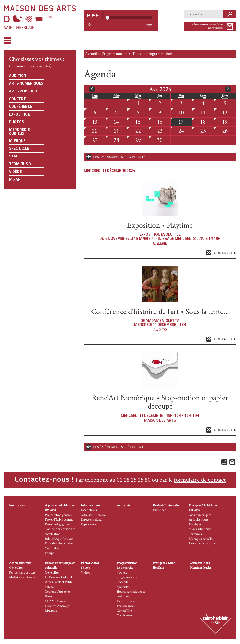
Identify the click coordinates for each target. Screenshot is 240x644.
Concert (17, 99)
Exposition (20, 114)
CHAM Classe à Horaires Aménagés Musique (58, 606)
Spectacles (123, 587)
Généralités (16, 568)
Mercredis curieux (19, 131)
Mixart (16, 179)
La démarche (125, 568)
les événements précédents (119, 157)
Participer (159, 510)
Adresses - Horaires (94, 515)
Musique (17, 141)
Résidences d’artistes (22, 573)
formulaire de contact (200, 480)
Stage (15, 156)
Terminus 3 (20, 164)
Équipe (49, 553)
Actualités (123, 505)
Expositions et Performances (126, 604)
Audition (18, 76)
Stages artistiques (200, 529)
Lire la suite (225, 253)
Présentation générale (59, 515)
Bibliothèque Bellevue (59, 539)
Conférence (21, 106)
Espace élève (89, 524)
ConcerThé (124, 611)
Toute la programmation (127, 575)
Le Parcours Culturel (58, 577)
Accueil (91, 54)
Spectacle (19, 148)
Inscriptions (17, 505)
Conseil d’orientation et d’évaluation (60, 532)
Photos (16, 122)
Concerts (123, 582)
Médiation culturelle (22, 577)
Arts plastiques (25, 91)
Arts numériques (26, 83)
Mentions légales (201, 568)
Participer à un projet (203, 544)
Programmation (114, 54)
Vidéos (15, 171)
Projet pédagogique (57, 524)
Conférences (125, 616)
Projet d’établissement (59, 520)
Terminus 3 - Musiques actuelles (201, 536)
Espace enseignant (93, 520)
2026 (160, 89)
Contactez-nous (200, 563)
